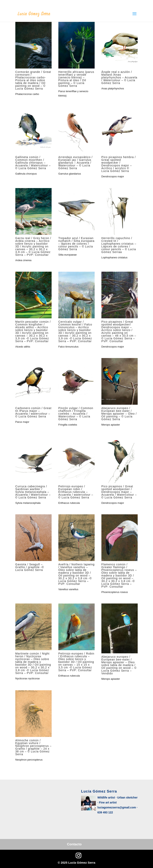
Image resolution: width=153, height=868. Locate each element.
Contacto (74, 844)
